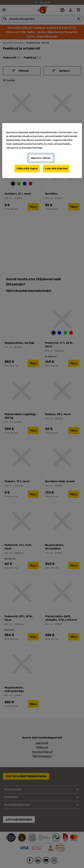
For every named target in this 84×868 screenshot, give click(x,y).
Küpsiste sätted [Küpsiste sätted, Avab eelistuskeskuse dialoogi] (41, 158)
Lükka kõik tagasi (27, 168)
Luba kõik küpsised (56, 168)
